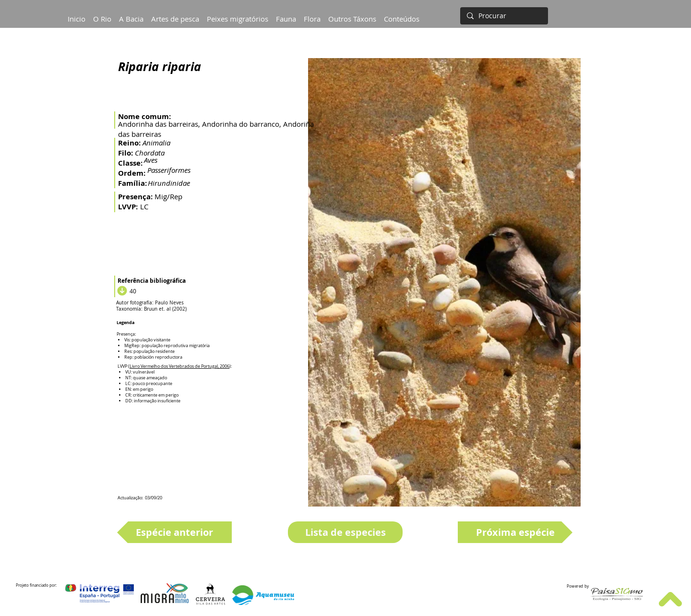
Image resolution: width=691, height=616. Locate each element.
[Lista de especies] (345, 532)
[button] (131, 14)
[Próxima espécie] (515, 532)
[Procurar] (503, 16)
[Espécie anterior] (174, 532)
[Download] (121, 291)
